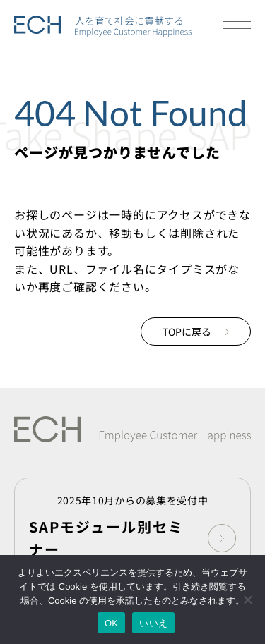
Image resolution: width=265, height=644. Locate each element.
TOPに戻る (196, 332)
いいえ (153, 623)
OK (111, 623)
